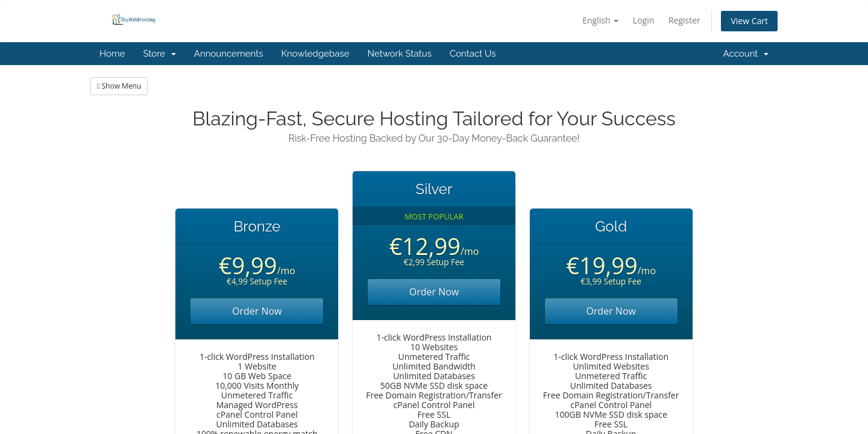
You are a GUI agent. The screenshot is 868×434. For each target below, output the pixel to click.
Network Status (399, 54)
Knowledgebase (315, 54)
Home (112, 54)
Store (159, 54)
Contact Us (473, 54)
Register (684, 20)
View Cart (749, 21)
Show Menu (119, 86)
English (600, 20)
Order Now (257, 311)
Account (746, 54)
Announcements (229, 54)
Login (643, 20)
